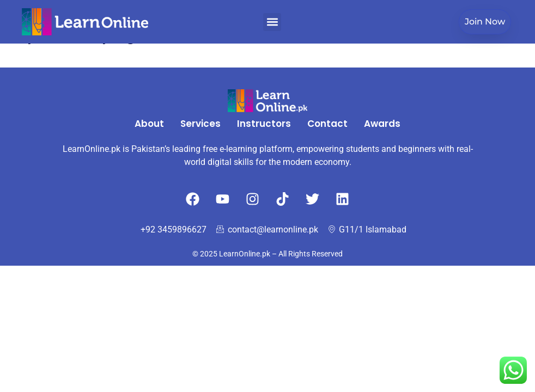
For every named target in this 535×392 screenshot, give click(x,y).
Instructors (264, 124)
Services (200, 124)
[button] (272, 22)
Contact (327, 124)
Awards (382, 124)
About (149, 124)
